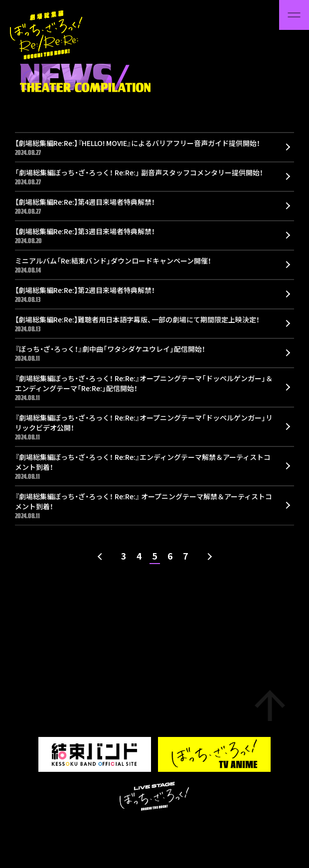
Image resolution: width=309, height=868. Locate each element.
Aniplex (167, 831)
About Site (79, 831)
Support (41, 831)
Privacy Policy (126, 831)
